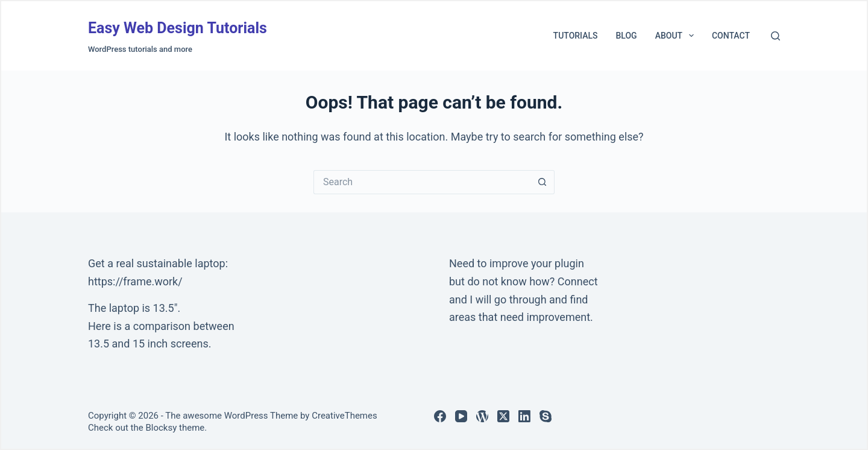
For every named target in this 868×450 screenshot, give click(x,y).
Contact (731, 36)
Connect (578, 281)
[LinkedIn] (524, 416)
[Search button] (542, 182)
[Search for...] (422, 182)
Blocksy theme (175, 428)
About (677, 36)
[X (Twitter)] (503, 416)
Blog (627, 36)
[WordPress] (482, 416)
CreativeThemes (344, 416)
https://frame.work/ (135, 281)
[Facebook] (440, 416)
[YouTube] (461, 416)
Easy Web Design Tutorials (178, 28)
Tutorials (576, 36)
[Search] (775, 36)
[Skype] (546, 416)
